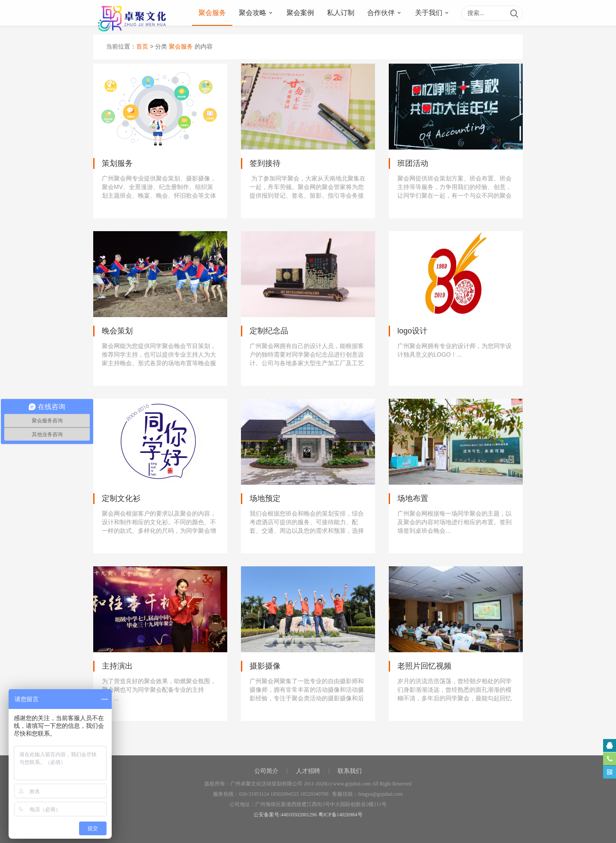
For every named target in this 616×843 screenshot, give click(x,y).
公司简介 (266, 771)
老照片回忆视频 (424, 666)
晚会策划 (117, 331)
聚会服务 (212, 13)
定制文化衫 (121, 498)
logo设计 (412, 331)
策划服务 (117, 163)
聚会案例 (300, 13)
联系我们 (350, 771)
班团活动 (413, 163)
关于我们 (429, 13)
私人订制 (341, 13)
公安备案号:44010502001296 (285, 815)
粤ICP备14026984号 (340, 815)
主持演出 (117, 666)
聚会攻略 (253, 13)
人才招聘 (308, 771)
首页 (142, 46)
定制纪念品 (269, 331)
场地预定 (265, 498)
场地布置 (413, 498)
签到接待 (265, 163)
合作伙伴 (381, 13)
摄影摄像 (265, 666)
